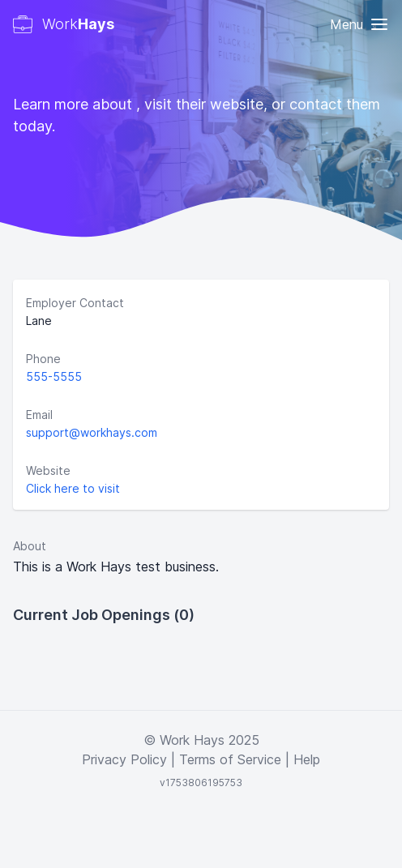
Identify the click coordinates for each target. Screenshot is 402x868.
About (30, 546)
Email (39, 415)
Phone (43, 359)
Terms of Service (230, 759)
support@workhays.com (92, 432)
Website (48, 470)
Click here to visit (73, 488)
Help (307, 759)
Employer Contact (75, 303)
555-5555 (54, 376)
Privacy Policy (124, 759)
